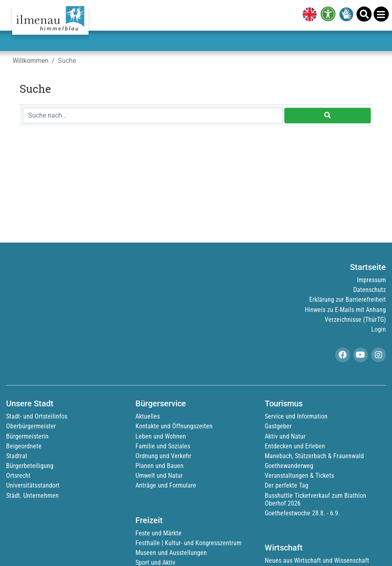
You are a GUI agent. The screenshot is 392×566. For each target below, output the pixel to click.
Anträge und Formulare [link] (166, 485)
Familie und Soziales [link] (163, 446)
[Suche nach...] (153, 116)
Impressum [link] (371, 280)
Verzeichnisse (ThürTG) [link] (355, 320)
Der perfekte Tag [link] (287, 485)
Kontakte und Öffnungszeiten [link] (174, 426)
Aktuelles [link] (148, 416)
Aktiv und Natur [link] (285, 436)
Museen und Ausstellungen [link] (171, 553)
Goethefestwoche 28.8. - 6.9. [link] (302, 513)
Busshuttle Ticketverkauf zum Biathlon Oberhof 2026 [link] (316, 499)
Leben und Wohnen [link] (161, 436)
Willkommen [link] (31, 61)
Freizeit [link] (149, 520)
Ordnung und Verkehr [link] (163, 456)
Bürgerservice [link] (161, 403)
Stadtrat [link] (17, 456)
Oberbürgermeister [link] (31, 426)
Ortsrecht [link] (18, 476)
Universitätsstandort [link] (33, 485)
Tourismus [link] (284, 403)
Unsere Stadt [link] (30, 403)
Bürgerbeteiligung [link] (30, 466)
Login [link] (379, 329)
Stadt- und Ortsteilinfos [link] (37, 416)
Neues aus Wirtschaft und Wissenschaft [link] (317, 560)
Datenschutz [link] (370, 290)
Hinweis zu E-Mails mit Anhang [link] (345, 310)
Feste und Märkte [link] (158, 533)
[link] (308, 15)
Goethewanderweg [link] (289, 466)
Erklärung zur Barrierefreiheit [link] (348, 300)
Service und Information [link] (296, 416)
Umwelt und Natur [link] (159, 476)
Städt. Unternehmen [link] (32, 496)
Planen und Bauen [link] (159, 466)
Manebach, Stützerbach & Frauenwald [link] (314, 456)
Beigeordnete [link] (24, 446)
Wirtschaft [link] (284, 548)
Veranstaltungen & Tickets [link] (299, 476)
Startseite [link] (368, 267)
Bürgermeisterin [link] (27, 436)
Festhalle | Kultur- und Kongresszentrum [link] (188, 543)
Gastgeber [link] (278, 426)
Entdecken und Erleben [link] (295, 446)
